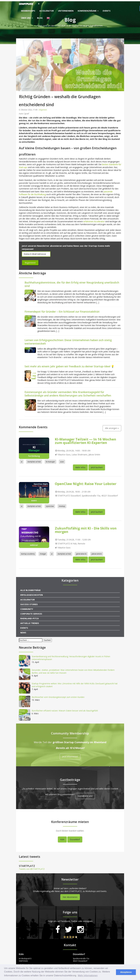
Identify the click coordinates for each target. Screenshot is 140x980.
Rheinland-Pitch (29, 617)
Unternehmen (66, 11)
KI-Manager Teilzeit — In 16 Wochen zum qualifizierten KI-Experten (85, 439)
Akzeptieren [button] (126, 972)
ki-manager (50, 460)
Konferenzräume (88, 11)
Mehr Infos (80, 466)
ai (22, 460)
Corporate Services (31, 612)
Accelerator (47, 11)
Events (107, 11)
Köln (62, 838)
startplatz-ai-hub (34, 460)
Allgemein (43, 108)
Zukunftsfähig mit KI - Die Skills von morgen (86, 529)
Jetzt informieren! (70, 755)
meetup (62, 505)
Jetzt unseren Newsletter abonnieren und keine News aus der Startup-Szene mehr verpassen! (66, 246)
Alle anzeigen (112, 427)
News (23, 631)
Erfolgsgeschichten (32, 594)
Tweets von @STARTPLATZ (32, 868)
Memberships (28, 11)
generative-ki (81, 553)
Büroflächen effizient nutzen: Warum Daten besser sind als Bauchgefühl (65, 709)
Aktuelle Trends (30, 622)
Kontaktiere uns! (85, 795)
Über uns (27, 18)
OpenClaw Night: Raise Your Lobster (86, 482)
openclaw (50, 505)
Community (27, 608)
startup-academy (28, 553)
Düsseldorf (75, 838)
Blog (40, 18)
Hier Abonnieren (70, 896)
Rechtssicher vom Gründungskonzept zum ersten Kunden (58, 696)
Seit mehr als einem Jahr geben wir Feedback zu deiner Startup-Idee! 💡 (69, 365)
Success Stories (29, 603)
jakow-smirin (97, 553)
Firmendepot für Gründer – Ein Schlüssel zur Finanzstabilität (62, 310)
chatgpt (43, 553)
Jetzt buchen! (97, 466)
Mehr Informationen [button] (88, 976)
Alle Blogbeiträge (30, 589)
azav (62, 460)
